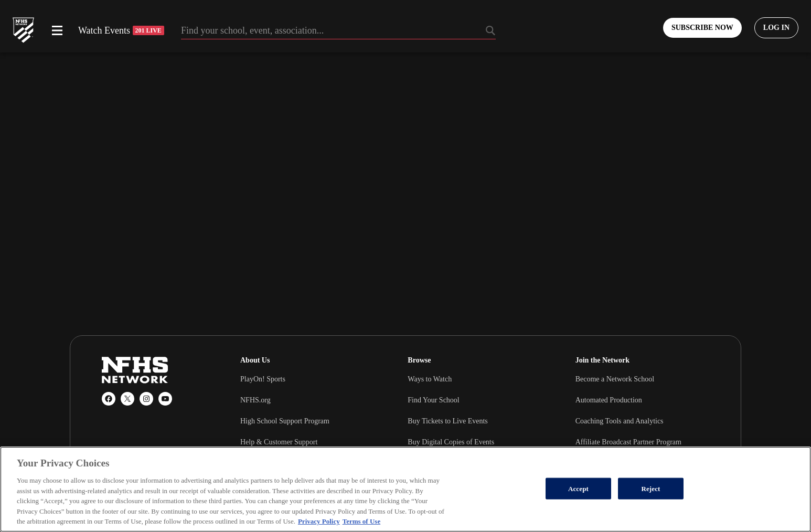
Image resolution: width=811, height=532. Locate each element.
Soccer (418, 518)
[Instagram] (146, 399)
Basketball (256, 497)
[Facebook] (109, 399)
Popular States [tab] (125, 509)
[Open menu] (57, 30)
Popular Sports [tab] (125, 494)
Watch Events (121, 30)
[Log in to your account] (776, 28)
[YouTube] (165, 399)
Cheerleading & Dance (609, 518)
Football (420, 497)
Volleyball (255, 518)
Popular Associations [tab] (135, 525)
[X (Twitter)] (127, 399)
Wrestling (590, 497)
